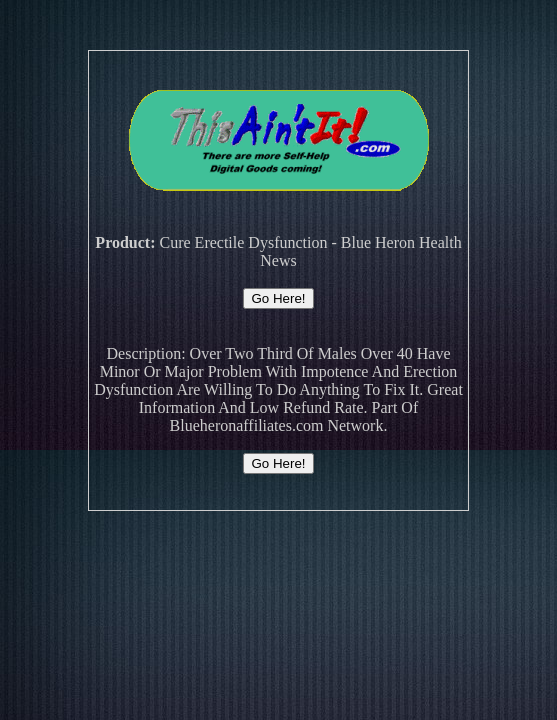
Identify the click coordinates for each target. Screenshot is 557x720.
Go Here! (278, 298)
